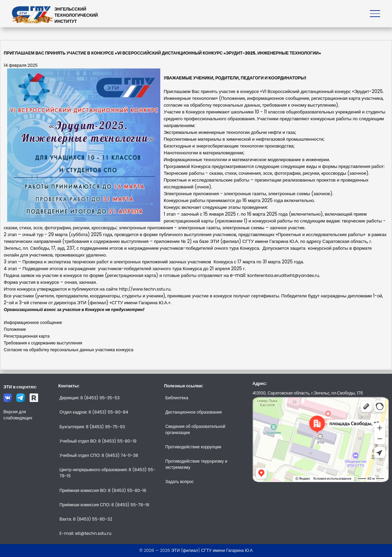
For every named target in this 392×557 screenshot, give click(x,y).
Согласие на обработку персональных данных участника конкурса (69, 350)
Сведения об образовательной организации (195, 429)
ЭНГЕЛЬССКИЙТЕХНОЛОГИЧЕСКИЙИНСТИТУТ (76, 15)
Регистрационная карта (27, 336)
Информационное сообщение (33, 322)
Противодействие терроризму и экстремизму (196, 464)
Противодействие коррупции (193, 447)
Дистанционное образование (194, 412)
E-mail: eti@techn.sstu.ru (86, 533)
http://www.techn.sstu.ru (145, 289)
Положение (15, 329)
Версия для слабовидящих (18, 415)
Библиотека (177, 398)
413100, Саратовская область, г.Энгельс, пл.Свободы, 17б (308, 393)
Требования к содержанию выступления (43, 343)
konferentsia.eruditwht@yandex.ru (283, 275)
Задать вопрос (180, 482)
